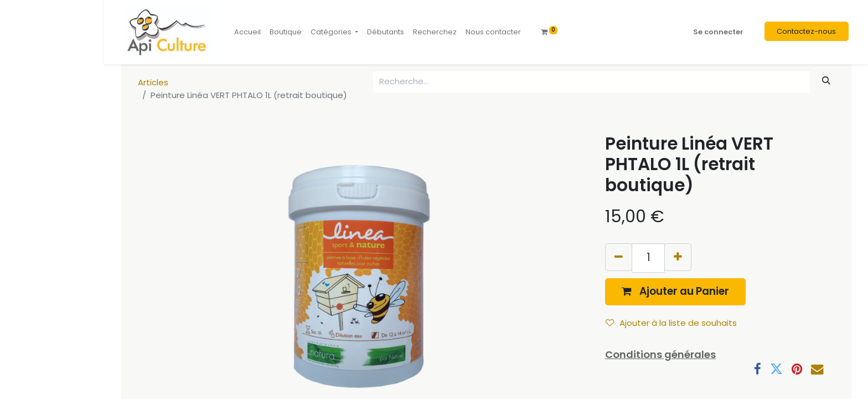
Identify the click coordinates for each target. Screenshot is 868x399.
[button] (675, 292)
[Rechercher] (826, 81)
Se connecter (718, 32)
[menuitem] (247, 32)
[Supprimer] (619, 257)
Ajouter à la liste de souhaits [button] (671, 323)
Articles (153, 82)
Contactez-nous (806, 31)
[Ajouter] (678, 257)
